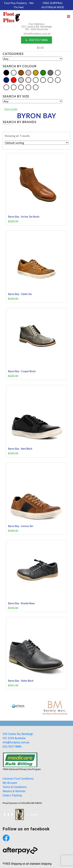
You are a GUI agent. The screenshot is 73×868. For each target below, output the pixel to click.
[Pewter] (14, 87)
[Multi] (58, 72)
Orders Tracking (12, 795)
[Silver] (21, 80)
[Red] (14, 80)
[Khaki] (58, 80)
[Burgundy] (50, 80)
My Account (10, 783)
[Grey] (50, 72)
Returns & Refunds (14, 791)
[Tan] (28, 87)
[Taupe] (36, 87)
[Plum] (21, 87)
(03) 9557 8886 (36, 40)
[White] (28, 80)
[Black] (6, 72)
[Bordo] (43, 80)
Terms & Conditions (15, 787)
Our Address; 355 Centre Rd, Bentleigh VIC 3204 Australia (37, 26)
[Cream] (28, 72)
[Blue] (14, 72)
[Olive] (6, 87)
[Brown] (21, 72)
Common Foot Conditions (18, 779)
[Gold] (36, 72)
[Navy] (6, 80)
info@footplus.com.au (16, 742)
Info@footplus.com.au (37, 33)
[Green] (43, 72)
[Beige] (36, 80)
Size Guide (11, 109)
